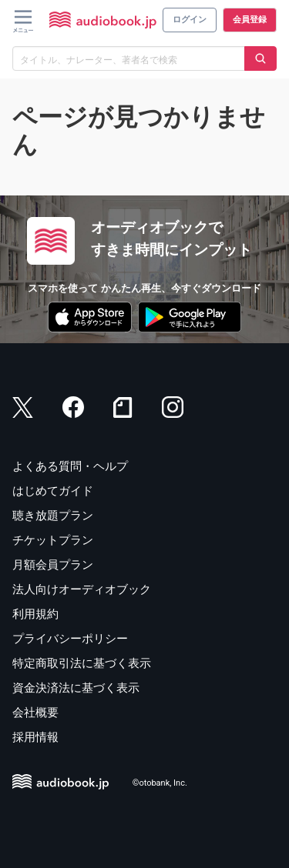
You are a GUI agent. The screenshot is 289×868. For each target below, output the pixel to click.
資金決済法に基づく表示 (76, 688)
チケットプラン (53, 540)
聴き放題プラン (53, 516)
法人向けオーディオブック (82, 589)
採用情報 (35, 737)
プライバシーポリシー (70, 639)
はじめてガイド (53, 491)
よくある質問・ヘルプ (70, 466)
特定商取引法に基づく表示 (82, 663)
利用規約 (35, 614)
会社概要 (35, 713)
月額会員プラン (53, 565)
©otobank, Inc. (160, 783)
